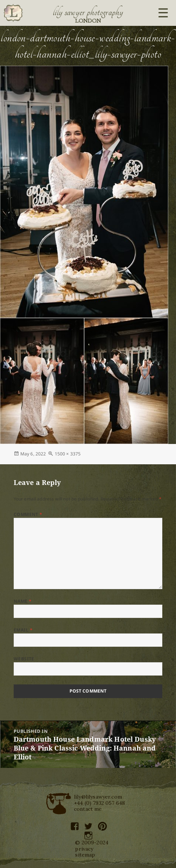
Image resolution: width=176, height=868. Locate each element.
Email (23, 630)
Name (23, 601)
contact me (88, 809)
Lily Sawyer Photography (88, 12)
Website (24, 659)
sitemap (85, 855)
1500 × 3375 (68, 454)
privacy (84, 849)
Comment (28, 514)
